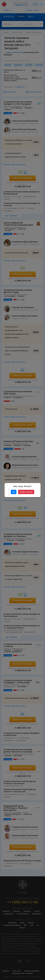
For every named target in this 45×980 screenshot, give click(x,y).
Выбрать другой (26, 492)
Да (14, 492)
